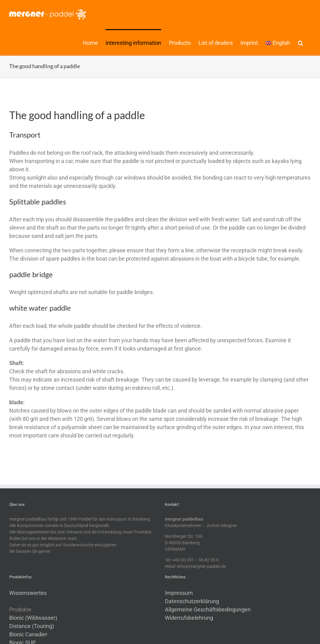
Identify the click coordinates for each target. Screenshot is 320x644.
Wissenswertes (28, 593)
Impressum (179, 593)
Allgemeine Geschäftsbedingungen (208, 609)
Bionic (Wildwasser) (33, 618)
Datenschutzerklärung (192, 601)
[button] (300, 42)
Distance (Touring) (32, 626)
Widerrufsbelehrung (189, 618)
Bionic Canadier (28, 634)
